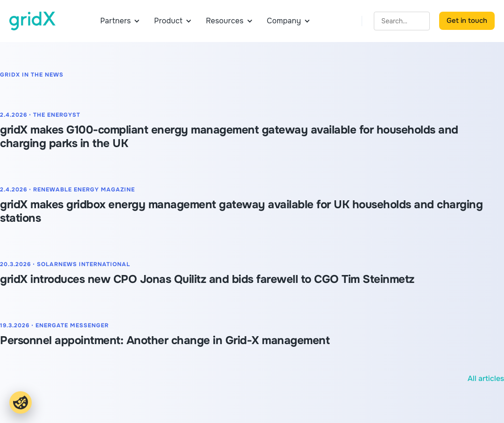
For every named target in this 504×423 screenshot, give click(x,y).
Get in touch (467, 21)
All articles (486, 378)
